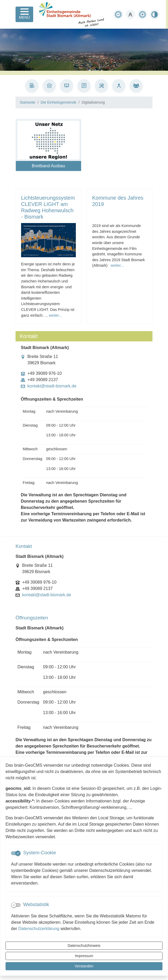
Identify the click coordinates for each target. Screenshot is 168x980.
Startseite (28, 102)
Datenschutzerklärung (39, 929)
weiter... (56, 315)
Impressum (84, 956)
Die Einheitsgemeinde (58, 102)
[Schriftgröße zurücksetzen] (130, 14)
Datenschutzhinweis (84, 946)
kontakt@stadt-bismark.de (52, 386)
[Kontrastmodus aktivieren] (155, 14)
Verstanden (84, 966)
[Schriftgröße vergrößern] (142, 14)
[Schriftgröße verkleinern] (118, 14)
